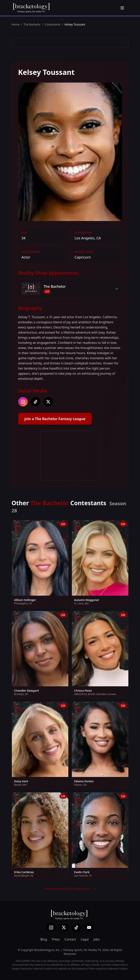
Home (16, 24)
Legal (85, 939)
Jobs (97, 939)
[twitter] (48, 402)
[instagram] (23, 402)
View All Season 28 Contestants (70, 889)
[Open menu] (122, 8)
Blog (44, 939)
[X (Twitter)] (64, 927)
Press (56, 939)
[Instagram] (51, 927)
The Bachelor (32, 24)
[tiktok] (36, 402)
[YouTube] (89, 927)
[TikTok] (76, 927)
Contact (70, 939)
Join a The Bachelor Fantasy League (55, 419)
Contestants (53, 24)
